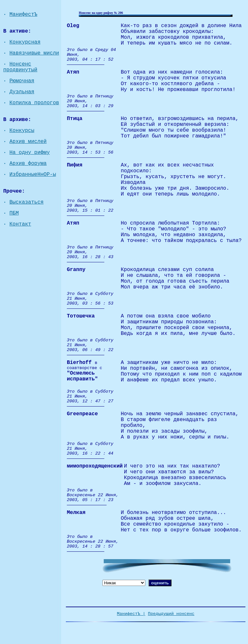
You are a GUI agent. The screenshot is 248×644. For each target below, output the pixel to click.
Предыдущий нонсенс (171, 614)
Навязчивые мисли (34, 53)
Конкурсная (25, 42)
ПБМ (14, 213)
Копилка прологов (34, 103)
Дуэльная (22, 92)
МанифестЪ (23, 15)
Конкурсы (22, 131)
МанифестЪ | (131, 614)
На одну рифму (30, 153)
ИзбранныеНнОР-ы (33, 175)
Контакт (20, 224)
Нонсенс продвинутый (20, 67)
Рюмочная (22, 81)
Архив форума (28, 164)
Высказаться (26, 202)
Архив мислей (28, 142)
